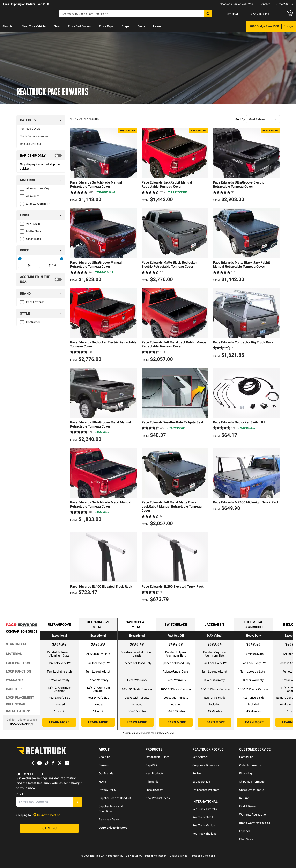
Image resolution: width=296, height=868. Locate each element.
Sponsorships (201, 782)
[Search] (136, 14)
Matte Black (34, 231)
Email (21, 794)
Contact (265, 4)
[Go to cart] (290, 14)
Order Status (285, 4)
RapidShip (152, 765)
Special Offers (154, 790)
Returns (244, 798)
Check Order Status (252, 790)
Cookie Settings (178, 856)
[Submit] (77, 802)
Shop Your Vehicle (34, 26)
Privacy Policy (108, 790)
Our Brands (106, 773)
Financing (246, 773)
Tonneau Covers (30, 129)
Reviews (198, 773)
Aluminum (33, 196)
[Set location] (47, 815)
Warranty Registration (253, 815)
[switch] (41, 156)
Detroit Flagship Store (113, 828)
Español (244, 831)
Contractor (33, 322)
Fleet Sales (246, 839)
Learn (157, 26)
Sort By (240, 119)
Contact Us (246, 757)
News (102, 782)
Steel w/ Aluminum (38, 204)
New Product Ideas (158, 798)
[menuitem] (8, 26)
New (57, 26)
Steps (125, 26)
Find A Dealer (248, 806)
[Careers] (49, 828)
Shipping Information (253, 782)
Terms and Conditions (203, 856)
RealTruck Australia (205, 809)
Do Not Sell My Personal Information (146, 856)
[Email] (45, 802)
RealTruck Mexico (203, 825)
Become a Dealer (109, 819)
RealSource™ (201, 757)
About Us (105, 757)
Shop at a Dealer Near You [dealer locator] (236, 4)
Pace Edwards (35, 302)
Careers (104, 765)
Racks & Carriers (30, 144)
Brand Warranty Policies (255, 823)
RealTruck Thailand (205, 834)
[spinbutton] (29, 265)
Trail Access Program (206, 790)
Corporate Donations (206, 765)
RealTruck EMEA (203, 817)
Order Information (251, 765)
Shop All (8, 26)
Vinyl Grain (33, 224)
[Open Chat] (228, 14)
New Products (155, 773)
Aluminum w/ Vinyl (38, 188)
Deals (141, 26)
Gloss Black (34, 239)
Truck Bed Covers (79, 26)
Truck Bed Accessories (34, 136)
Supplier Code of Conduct (115, 798)
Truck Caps (106, 26)
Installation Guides (157, 757)
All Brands (152, 782)
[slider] (20, 259)
